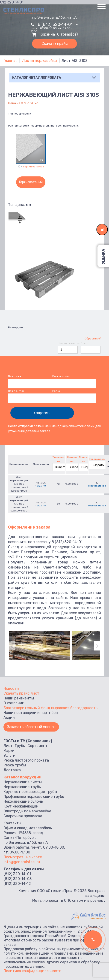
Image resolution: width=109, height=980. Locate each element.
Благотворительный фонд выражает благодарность (50, 708)
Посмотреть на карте (23, 857)
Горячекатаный (31, 182)
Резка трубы (15, 765)
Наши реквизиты (19, 698)
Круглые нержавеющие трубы (30, 792)
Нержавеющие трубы (22, 787)
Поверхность (97, 459)
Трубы (20, 746)
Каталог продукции (22, 777)
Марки (9, 751)
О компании (14, 703)
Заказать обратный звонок (31, 727)
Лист (8, 746)
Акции (9, 718)
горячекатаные (34, 166)
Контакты (12, 823)
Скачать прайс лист (21, 693)
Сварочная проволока (23, 816)
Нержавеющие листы (23, 782)
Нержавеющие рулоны (24, 801)
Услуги (9, 755)
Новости (11, 688)
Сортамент (38, 746)
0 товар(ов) (67, 34)
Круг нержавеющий (21, 806)
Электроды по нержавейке (27, 811)
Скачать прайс (55, 44)
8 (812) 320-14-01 (58, 24)
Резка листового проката (26, 760)
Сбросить (93, 339)
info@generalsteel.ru (22, 862)
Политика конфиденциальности (32, 971)
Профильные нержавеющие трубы (34, 797)
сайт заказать (98, 918)
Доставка (12, 770)
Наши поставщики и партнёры (31, 713)
